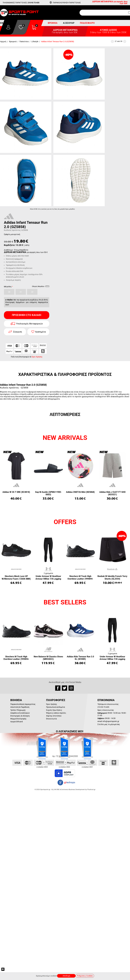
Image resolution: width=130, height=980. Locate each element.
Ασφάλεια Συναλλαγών (20, 713)
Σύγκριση (17, 332)
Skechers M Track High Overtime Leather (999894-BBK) (80, 578)
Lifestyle (35, 41)
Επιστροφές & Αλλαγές (20, 716)
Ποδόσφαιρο (87, 23)
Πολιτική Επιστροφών (20, 357)
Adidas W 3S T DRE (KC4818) (16, 492)
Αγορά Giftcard (17, 722)
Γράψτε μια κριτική (12, 234)
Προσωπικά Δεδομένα (55, 707)
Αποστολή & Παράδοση (20, 707)
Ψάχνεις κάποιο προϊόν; (56, 713)
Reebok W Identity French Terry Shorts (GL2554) (112, 577)
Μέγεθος (8, 287)
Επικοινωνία (51, 719)
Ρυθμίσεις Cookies (85, 976)
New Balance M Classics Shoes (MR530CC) (48, 658)
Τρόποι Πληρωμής (18, 710)
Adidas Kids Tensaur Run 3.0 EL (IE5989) (80, 658)
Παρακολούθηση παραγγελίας (23, 704)
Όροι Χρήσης (37, 357)
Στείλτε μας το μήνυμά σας (109, 724)
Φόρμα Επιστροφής (18, 719)
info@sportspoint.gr (111, 721)
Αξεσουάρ (69, 23)
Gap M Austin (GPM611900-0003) (48, 493)
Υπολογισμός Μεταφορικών (29, 324)
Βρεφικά (53, 23)
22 (32, 292)
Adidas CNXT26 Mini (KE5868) (80, 492)
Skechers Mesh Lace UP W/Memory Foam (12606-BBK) (16, 577)
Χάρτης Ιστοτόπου (54, 716)
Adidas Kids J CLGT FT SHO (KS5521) (112, 493)
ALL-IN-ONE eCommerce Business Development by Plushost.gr (73, 790)
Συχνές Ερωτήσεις (54, 710)
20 (9, 292)
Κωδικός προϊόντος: (13, 230)
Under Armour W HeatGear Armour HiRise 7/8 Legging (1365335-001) (48, 578)
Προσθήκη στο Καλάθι (27, 315)
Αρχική (3, 41)
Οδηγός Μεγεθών (41, 287)
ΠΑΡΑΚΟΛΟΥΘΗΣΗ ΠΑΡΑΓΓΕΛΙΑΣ (67, 3)
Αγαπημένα (40, 332)
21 (21, 292)
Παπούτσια (24, 41)
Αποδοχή (66, 976)
